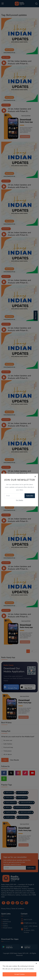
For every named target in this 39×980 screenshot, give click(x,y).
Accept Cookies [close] (19, 974)
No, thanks (20, 500)
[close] (36, 963)
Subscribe (30, 496)
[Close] (35, 477)
